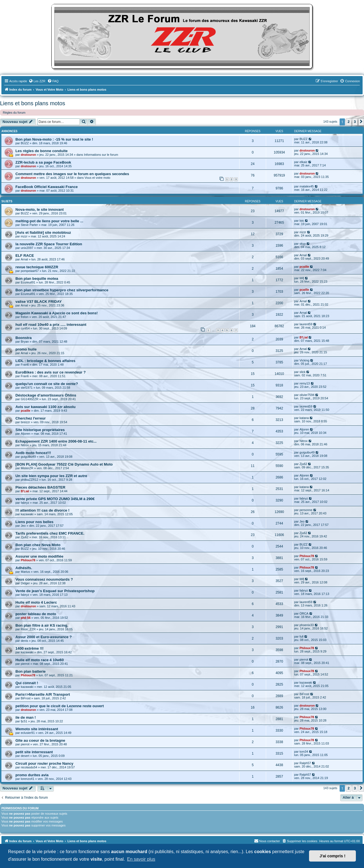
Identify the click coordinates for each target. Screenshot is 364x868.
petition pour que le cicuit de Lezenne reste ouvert (60, 706)
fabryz (25, 503)
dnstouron (28, 155)
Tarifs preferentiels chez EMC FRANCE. (50, 533)
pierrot (25, 664)
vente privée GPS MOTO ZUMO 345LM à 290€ (55, 499)
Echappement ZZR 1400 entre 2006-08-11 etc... (56, 441)
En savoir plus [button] (141, 859)
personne (306, 510)
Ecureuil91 (28, 282)
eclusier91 (28, 733)
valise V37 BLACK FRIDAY (39, 302)
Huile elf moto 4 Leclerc (36, 602)
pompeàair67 (30, 271)
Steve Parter (29, 225)
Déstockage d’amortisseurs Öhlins (46, 395)
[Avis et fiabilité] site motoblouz (43, 233)
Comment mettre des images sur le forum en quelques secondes (72, 174)
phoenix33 (307, 625)
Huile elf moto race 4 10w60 (40, 660)
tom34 (304, 752)
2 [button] (348, 122)
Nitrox (25, 445)
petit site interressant (34, 752)
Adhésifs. (24, 568)
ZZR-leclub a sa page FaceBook (43, 162)
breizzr (25, 422)
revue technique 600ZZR (37, 267)
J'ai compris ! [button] (333, 856)
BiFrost (26, 698)
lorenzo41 (27, 779)
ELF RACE (25, 256)
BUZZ (25, 143)
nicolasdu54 (29, 767)
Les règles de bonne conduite (42, 151)
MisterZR (27, 468)
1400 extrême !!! (29, 648)
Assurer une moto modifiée (39, 556)
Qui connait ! (27, 683)
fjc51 (24, 721)
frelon (25, 317)
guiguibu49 (28, 457)
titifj (302, 278)
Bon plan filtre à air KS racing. (42, 625)
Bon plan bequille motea (37, 279)
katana (304, 418)
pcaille (304, 267)
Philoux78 (28, 560)
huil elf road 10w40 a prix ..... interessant (51, 325)
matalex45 (307, 186)
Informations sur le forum (101, 155)
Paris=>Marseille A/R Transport (43, 694)
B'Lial (304, 337)
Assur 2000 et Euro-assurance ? (44, 637)
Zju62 (303, 464)
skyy (303, 244)
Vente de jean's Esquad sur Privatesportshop (55, 591)
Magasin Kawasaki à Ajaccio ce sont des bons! (57, 313)
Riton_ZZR (28, 629)
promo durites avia (32, 775)
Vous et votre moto (97, 178)
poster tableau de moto (36, 614)
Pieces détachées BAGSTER (40, 487)
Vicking (304, 360)
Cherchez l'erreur (31, 418)
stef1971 (27, 388)
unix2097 (27, 248)
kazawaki (27, 514)
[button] (361, 122)
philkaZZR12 (29, 480)
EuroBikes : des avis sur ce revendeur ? (51, 372)
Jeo (23, 526)
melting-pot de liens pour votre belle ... (49, 221)
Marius (25, 572)
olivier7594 (307, 395)
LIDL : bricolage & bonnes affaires (45, 361)
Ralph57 (305, 763)
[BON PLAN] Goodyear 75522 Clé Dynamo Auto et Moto (64, 464)
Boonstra (24, 338)
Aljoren (26, 434)
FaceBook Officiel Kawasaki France (47, 187)
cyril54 (25, 328)
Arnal (24, 259)
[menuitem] (37, 81)
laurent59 (306, 324)
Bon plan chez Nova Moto (38, 545)
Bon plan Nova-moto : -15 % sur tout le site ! (54, 139)
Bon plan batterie (31, 671)
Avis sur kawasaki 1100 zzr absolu (45, 407)
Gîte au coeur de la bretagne (40, 740)
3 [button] (355, 122)
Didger (25, 583)
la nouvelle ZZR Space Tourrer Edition (49, 244)
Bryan (25, 342)
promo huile (26, 349)
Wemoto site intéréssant (37, 729)
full (301, 636)
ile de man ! (26, 717)
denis (24, 641)
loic (302, 221)
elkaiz (303, 162)
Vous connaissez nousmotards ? (44, 579)
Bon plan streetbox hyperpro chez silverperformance (62, 290)
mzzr (24, 236)
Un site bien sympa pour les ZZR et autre (51, 476)
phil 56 (26, 618)
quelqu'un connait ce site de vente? (47, 384)
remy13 (305, 383)
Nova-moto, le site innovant (40, 209)
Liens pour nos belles (34, 522)
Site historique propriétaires (40, 430)
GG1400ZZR (30, 399)
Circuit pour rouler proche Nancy (44, 763)
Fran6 (25, 365)
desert (25, 756)
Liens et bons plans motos (33, 103)
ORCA (304, 613)
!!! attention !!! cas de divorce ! (42, 510)
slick (302, 372)
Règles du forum (14, 113)
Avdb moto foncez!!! (33, 453)
